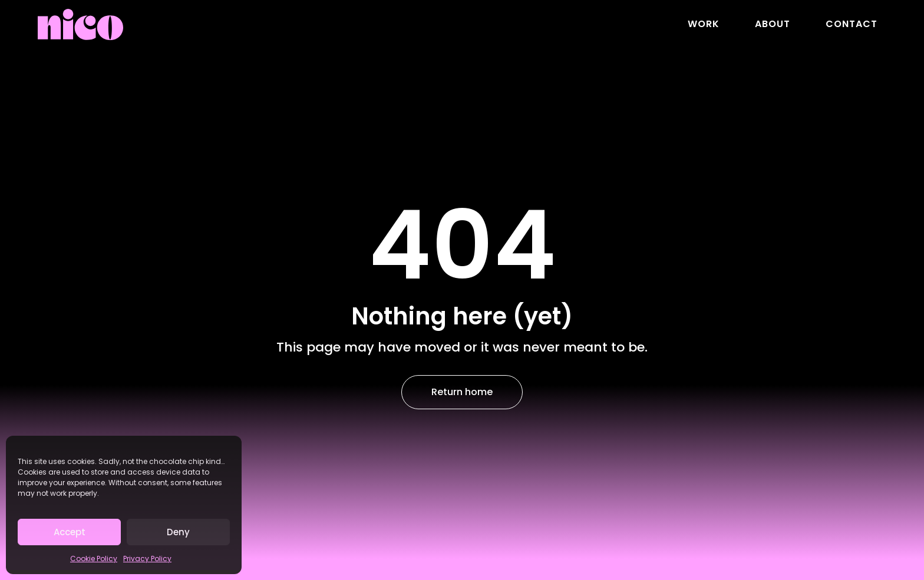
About (773, 24)
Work (704, 24)
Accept (70, 532)
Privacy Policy (147, 559)
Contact (852, 24)
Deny (178, 532)
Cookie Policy (94, 559)
